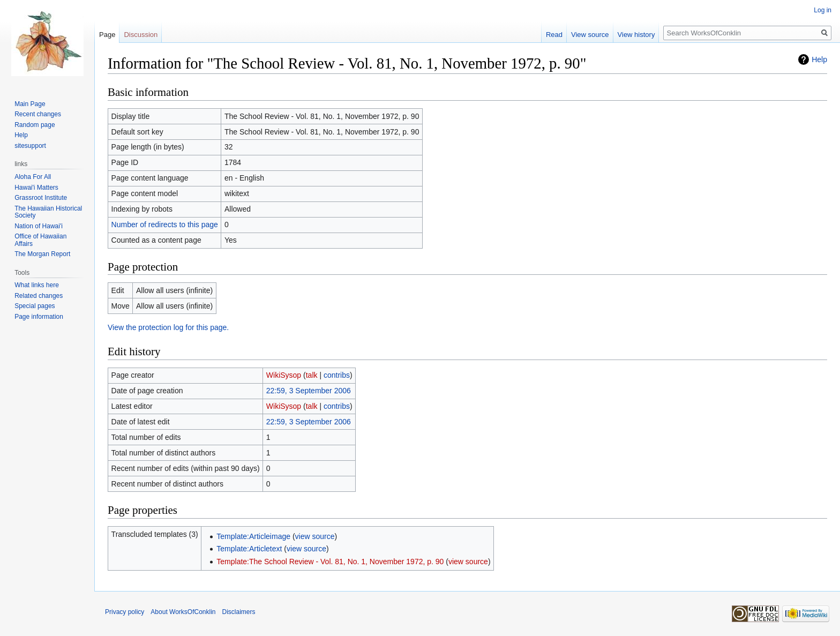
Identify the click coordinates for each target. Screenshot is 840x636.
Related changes (39, 296)
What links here (37, 285)
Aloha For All (33, 177)
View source (590, 35)
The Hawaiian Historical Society (48, 212)
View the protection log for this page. (168, 327)
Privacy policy (125, 612)
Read (554, 35)
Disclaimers (239, 612)
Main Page (30, 104)
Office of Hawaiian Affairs (40, 240)
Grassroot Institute (41, 198)
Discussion (141, 35)
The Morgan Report (42, 254)
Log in (823, 10)
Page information (39, 317)
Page (107, 35)
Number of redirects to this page (165, 225)
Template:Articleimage (253, 536)
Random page (35, 125)
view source (315, 536)
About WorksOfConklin (183, 612)
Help (819, 59)
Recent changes (38, 114)
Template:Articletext (249, 549)
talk (312, 375)
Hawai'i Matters (36, 188)
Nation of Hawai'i (39, 226)
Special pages (35, 306)
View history (636, 35)
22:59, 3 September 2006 (309, 391)
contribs (337, 375)
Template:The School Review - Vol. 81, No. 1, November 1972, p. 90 (330, 562)
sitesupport (30, 146)
